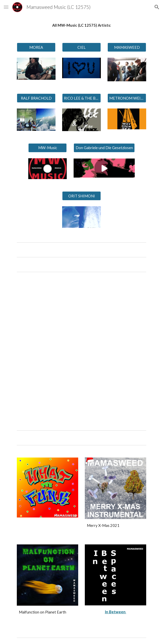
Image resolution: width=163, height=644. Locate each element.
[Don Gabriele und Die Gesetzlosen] (104, 148)
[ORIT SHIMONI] (81, 196)
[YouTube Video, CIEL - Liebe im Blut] (81, 314)
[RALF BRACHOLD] (36, 98)
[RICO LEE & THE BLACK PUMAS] (81, 98)
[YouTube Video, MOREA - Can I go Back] (81, 386)
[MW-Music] (47, 148)
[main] (81, 25)
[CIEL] (81, 47)
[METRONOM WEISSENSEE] (127, 98)
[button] (6, 7)
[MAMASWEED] (127, 47)
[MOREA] (36, 47)
